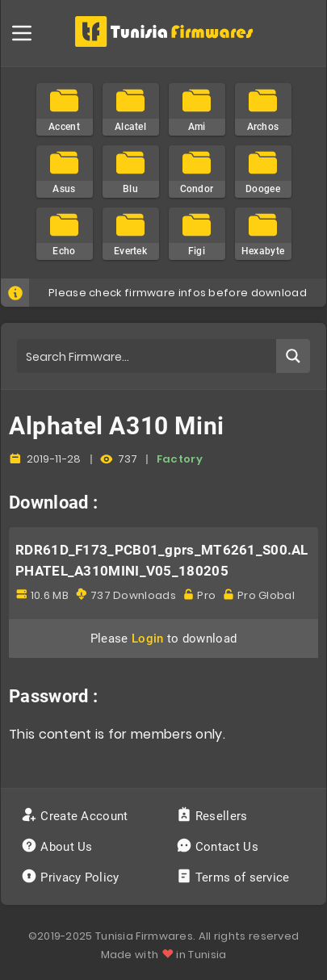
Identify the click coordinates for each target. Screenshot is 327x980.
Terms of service (235, 877)
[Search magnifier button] (293, 356)
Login (148, 639)
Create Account (76, 816)
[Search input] (147, 356)
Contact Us (219, 847)
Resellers (214, 816)
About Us (59, 847)
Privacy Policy (72, 877)
